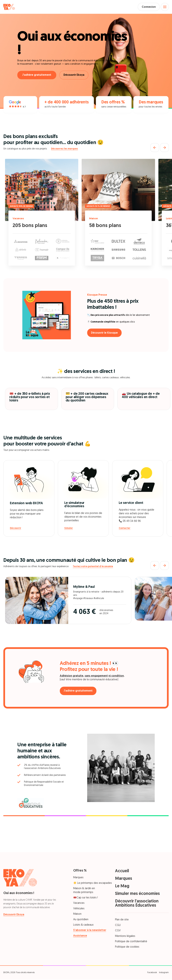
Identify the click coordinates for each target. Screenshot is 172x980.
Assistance (80, 936)
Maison (94, 219)
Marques (78, 878)
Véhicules (79, 909)
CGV (118, 931)
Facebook (152, 973)
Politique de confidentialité (131, 942)
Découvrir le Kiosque (106, 333)
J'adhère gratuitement (37, 76)
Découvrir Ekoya (75, 76)
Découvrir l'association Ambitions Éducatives (137, 904)
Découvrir (16, 529)
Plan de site (122, 920)
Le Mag (122, 887)
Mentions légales (125, 937)
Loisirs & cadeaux (83, 926)
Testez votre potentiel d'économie (93, 567)
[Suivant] (164, 148)
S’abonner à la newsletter (90, 931)
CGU (118, 926)
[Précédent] (155, 148)
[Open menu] (164, 7)
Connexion (147, 7)
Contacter (125, 529)
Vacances (19, 219)
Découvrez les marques (64, 149)
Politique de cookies (127, 948)
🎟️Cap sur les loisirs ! (85, 898)
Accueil (122, 872)
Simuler (69, 529)
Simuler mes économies (137, 894)
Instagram (164, 973)
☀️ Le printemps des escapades (93, 884)
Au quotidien (81, 920)
